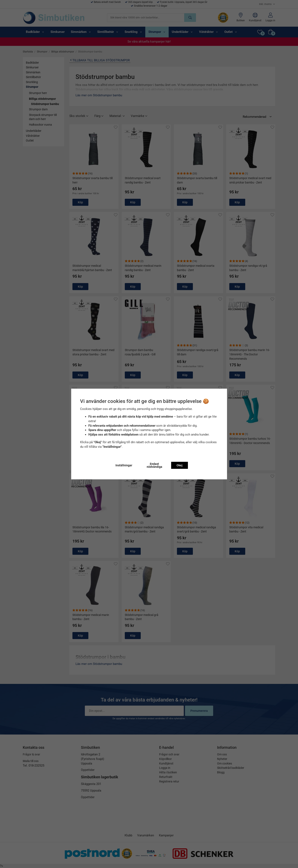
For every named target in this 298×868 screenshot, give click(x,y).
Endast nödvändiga (154, 465)
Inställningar (124, 465)
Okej (180, 465)
